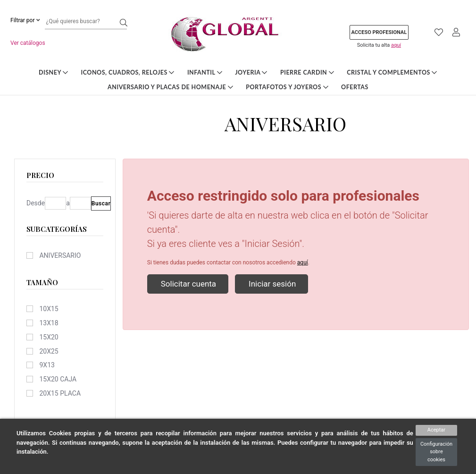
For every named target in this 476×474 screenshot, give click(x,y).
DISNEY (54, 72)
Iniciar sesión (271, 284)
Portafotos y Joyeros (287, 87)
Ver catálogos (28, 43)
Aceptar (436, 430)
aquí (396, 45)
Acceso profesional (379, 32)
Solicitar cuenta (188, 284)
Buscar (101, 203)
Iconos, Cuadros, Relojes (128, 72)
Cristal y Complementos (392, 72)
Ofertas (355, 87)
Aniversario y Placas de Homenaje (170, 87)
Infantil (205, 72)
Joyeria (251, 72)
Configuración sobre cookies (436, 452)
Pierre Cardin (307, 72)
